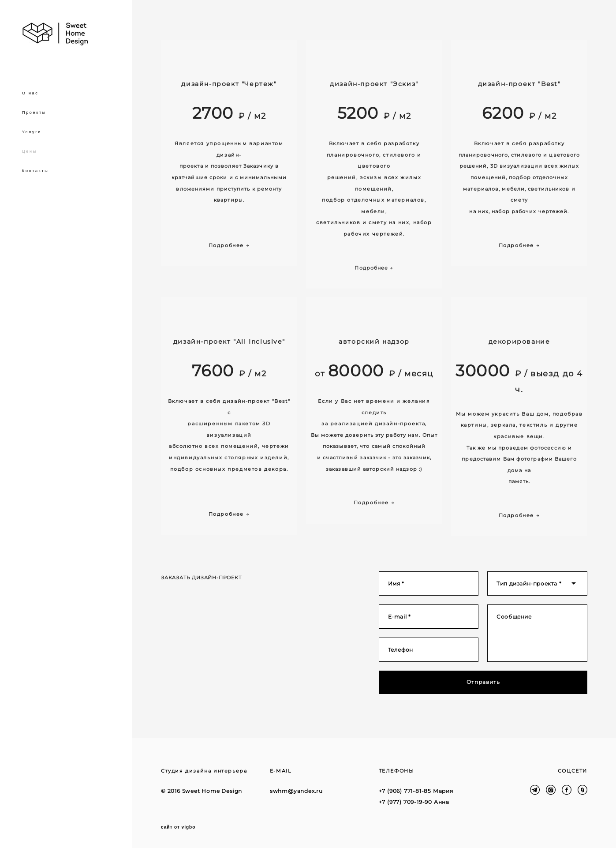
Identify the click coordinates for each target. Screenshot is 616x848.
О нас (30, 93)
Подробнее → (374, 268)
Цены (30, 151)
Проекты (34, 113)
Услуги (32, 132)
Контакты (35, 171)
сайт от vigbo (178, 827)
